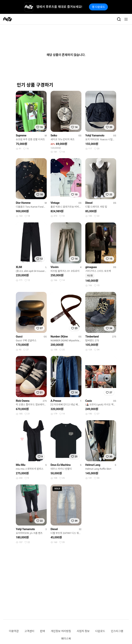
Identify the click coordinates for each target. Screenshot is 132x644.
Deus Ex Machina (60, 465)
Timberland (92, 337)
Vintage (55, 203)
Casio (89, 401)
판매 (42, 631)
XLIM (19, 267)
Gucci (19, 337)
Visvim (55, 267)
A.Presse (56, 401)
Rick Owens (23, 401)
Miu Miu (21, 465)
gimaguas (91, 267)
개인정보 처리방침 (61, 631)
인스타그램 (117, 631)
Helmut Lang (93, 465)
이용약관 (14, 631)
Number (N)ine (59, 337)
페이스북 (66, 639)
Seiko (54, 135)
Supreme (21, 135)
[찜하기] (40, 127)
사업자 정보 (83, 631)
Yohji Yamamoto (95, 135)
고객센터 (29, 631)
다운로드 (100, 631)
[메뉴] (126, 19)
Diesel (89, 203)
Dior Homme (23, 203)
